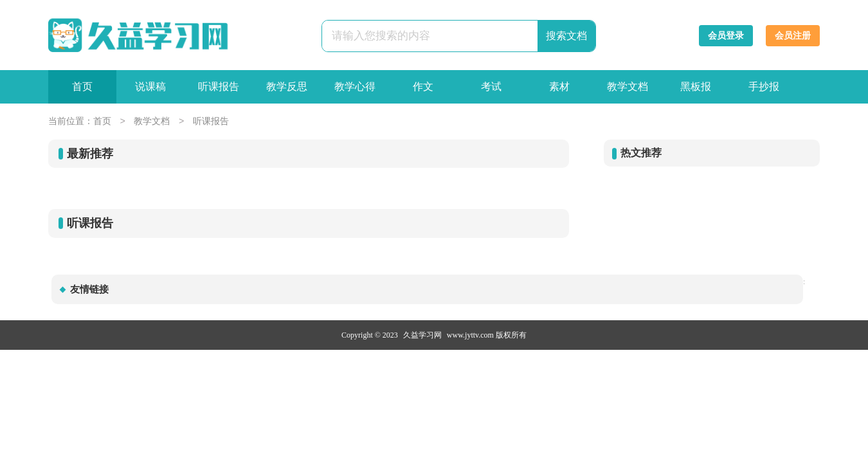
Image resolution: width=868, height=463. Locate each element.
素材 (559, 86)
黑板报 (696, 86)
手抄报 (764, 86)
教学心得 (355, 86)
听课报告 (219, 86)
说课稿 (150, 86)
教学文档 (628, 86)
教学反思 (287, 86)
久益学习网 (422, 335)
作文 (423, 86)
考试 (491, 86)
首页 (82, 86)
